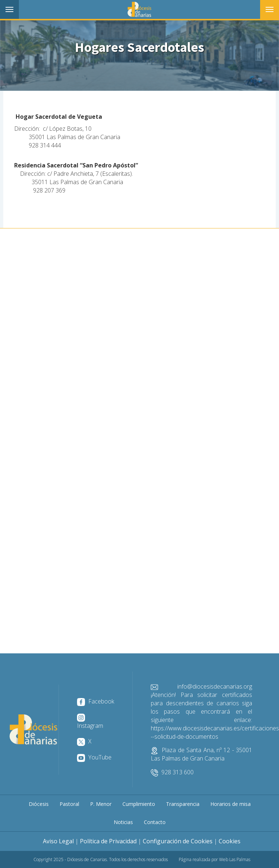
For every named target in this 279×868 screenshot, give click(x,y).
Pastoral (69, 804)
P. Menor (101, 804)
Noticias (123, 822)
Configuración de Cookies (178, 841)
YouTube (94, 757)
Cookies (230, 841)
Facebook (96, 701)
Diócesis (39, 804)
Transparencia (183, 804)
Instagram (90, 722)
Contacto (155, 822)
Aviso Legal (58, 841)
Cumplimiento (139, 804)
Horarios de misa (231, 804)
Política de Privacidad (108, 841)
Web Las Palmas (235, 859)
